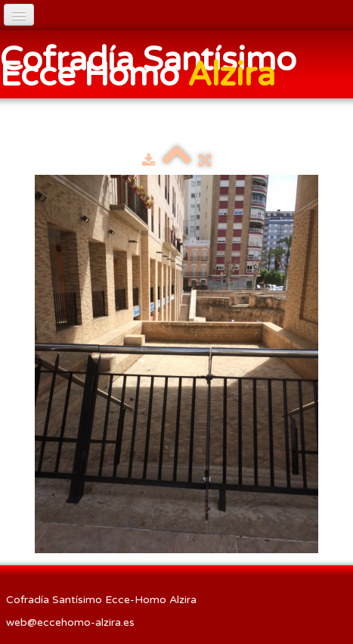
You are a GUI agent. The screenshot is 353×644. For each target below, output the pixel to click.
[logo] (176, 66)
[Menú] (19, 15)
